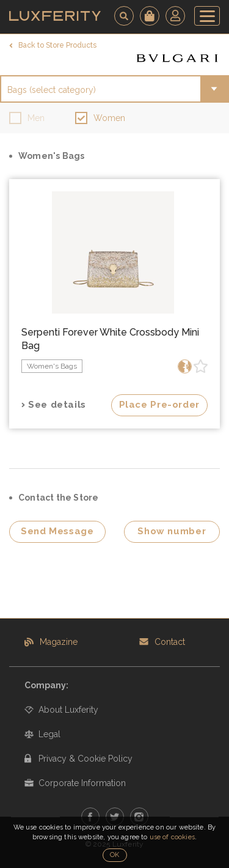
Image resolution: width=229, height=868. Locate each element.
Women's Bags (52, 366)
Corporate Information (82, 783)
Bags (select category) (52, 90)
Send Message (57, 531)
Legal (49, 734)
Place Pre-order (159, 405)
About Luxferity (68, 710)
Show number (172, 531)
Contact (170, 642)
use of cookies (172, 837)
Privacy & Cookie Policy (85, 759)
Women (109, 118)
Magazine (59, 642)
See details (57, 405)
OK (114, 855)
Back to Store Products (57, 45)
